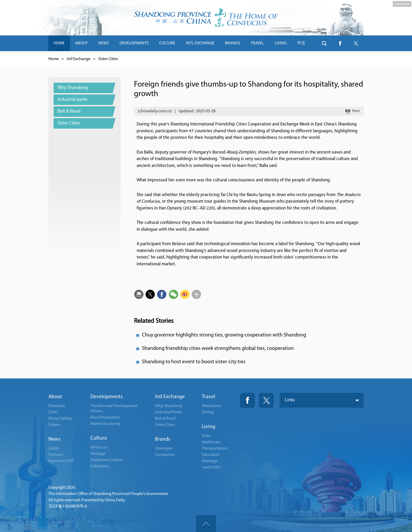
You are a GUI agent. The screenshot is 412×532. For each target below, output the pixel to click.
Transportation (215, 449)
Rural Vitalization (105, 418)
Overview (57, 406)
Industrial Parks (168, 412)
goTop (206, 524)
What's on (99, 447)
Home (54, 59)
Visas (206, 436)
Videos (54, 425)
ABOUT (81, 43)
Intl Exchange (79, 59)
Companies (165, 455)
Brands (163, 439)
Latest (54, 449)
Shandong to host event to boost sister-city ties (194, 362)
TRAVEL (257, 43)
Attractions (211, 406)
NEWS (104, 43)
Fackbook (247, 400)
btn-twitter (356, 43)
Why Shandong (169, 406)
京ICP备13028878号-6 (68, 507)
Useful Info (211, 467)
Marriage (210, 461)
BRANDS (233, 43)
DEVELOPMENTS (134, 43)
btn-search (324, 43)
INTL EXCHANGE (200, 43)
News (54, 439)
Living (208, 427)
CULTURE (167, 43)
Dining (208, 412)
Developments (107, 397)
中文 (301, 43)
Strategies (164, 449)
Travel (208, 397)
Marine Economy (105, 424)
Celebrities (100, 466)
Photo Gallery (60, 419)
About (55, 397)
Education (211, 455)
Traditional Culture (107, 460)
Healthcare (211, 442)
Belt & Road (165, 419)
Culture (99, 438)
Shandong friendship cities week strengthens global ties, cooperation (218, 349)
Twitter (266, 400)
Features (56, 455)
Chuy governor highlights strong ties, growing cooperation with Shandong (224, 335)
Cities (53, 412)
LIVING (281, 43)
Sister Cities (108, 59)
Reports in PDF (61, 461)
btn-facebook (340, 43)
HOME (59, 43)
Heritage (98, 454)
